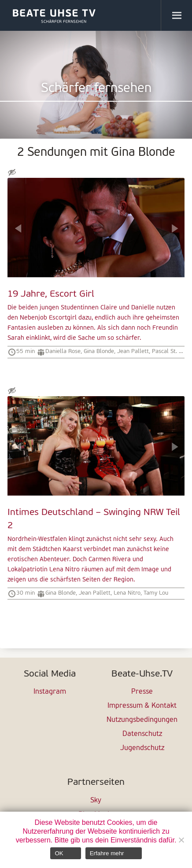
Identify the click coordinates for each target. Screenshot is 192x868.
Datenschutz (142, 734)
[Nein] (181, 840)
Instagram (50, 692)
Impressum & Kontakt (142, 706)
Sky (96, 801)
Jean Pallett (133, 351)
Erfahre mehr (107, 853)
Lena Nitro (127, 593)
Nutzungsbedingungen (142, 720)
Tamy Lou (156, 593)
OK (59, 853)
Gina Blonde (99, 351)
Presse (142, 692)
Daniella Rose (63, 351)
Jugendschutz (142, 748)
